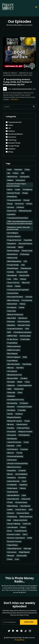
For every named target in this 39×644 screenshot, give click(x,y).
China (20, 393)
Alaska (18, 286)
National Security (25, 211)
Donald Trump (27, 251)
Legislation (11, 214)
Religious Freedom (26, 432)
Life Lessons (12, 552)
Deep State (28, 75)
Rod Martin (11, 410)
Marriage (28, 549)
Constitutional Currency (16, 400)
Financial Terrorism (14, 240)
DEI (23, 173)
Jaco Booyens (13, 527)
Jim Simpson (12, 371)
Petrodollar (12, 247)
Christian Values (21, 502)
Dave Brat (11, 446)
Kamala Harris (13, 254)
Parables (24, 378)
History (30, 204)
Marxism (11, 368)
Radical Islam (12, 304)
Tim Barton (24, 403)
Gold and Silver (13, 293)
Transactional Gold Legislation (18, 290)
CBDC (10, 389)
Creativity (22, 471)
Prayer (27, 421)
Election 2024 (24, 276)
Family (10, 559)
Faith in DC (27, 524)
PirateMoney (28, 190)
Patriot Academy (24, 322)
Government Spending (15, 456)
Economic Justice (14, 534)
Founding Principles (25, 407)
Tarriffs (10, 414)
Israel (27, 442)
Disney (10, 286)
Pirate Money (12, 197)
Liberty (22, 307)
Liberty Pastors (22, 424)
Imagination (12, 471)
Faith (25, 357)
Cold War (11, 272)
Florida (20, 453)
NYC (31, 510)
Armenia (29, 297)
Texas (28, 382)
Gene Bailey (27, 364)
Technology (12, 140)
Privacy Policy (19, 640)
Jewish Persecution (14, 442)
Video (28, 170)
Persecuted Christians (15, 297)
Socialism (22, 478)
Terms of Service (14, 283)
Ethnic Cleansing (13, 300)
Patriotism (11, 322)
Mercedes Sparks (14, 364)
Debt (9, 520)
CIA (26, 261)
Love (17, 559)
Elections (11, 513)
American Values (23, 513)
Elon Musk (8, 75)
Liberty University (14, 481)
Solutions (12, 131)
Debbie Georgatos (14, 350)
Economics (12, 137)
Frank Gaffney (12, 343)
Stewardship (19, 389)
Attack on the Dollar (21, 520)
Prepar (25, 193)
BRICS (21, 247)
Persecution (12, 435)
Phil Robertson (24, 435)
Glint (24, 495)
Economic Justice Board (16, 538)
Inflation (10, 180)
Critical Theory (21, 510)
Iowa (9, 279)
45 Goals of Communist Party (18, 463)
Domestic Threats (10, 73)
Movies (10, 474)
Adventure (19, 170)
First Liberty (12, 432)
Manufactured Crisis (15, 375)
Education (11, 407)
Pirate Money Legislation (23, 332)
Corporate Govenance (15, 329)
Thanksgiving (12, 517)
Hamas (23, 304)
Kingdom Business (14, 417)
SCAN (30, 538)
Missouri (11, 453)
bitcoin (10, 190)
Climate (27, 200)
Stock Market (12, 276)
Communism (12, 460)
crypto (18, 190)
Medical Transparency (15, 315)
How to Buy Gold (13, 499)
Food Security (27, 300)
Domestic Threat (24, 325)
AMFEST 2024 (12, 336)
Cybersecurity (12, 258)
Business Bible (13, 378)
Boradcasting (12, 403)
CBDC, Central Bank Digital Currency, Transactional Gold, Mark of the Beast (19, 223)
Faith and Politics (23, 428)
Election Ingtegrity (14, 357)
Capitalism (24, 485)
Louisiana (24, 449)
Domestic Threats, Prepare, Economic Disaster (16, 185)
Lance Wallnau (13, 361)
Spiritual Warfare (13, 495)
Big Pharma (23, 318)
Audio (10, 170)
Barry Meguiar (13, 354)
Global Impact (12, 488)
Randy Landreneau (14, 346)
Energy (11, 152)
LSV (10, 128)
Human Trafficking (14, 524)
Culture (11, 125)
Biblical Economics (14, 467)
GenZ (24, 481)
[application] (19, 89)
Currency (11, 207)
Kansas (23, 279)
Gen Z (25, 534)
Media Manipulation (14, 261)
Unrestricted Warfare (15, 134)
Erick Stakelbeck (22, 474)
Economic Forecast (14, 542)
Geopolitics (12, 478)
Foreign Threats (14, 146)
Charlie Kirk (26, 499)
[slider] (22, 89)
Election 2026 (22, 556)
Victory (23, 527)
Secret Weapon (13, 233)
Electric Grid (12, 211)
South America (13, 492)
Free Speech (12, 307)
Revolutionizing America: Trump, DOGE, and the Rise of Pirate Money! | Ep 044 (17, 82)
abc (9, 173)
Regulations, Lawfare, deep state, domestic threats (18, 228)
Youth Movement (21, 531)
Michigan (11, 556)
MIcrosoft (26, 283)
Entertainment (26, 268)
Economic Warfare (14, 237)
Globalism (12, 149)
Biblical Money (13, 506)
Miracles (11, 424)
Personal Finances (26, 244)
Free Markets (12, 485)
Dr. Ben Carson (13, 339)
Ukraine (23, 488)
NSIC (9, 332)
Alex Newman (26, 506)
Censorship (12, 311)
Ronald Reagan (13, 268)
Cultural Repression (14, 549)
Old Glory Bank (25, 336)
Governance (21, 180)
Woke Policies (13, 177)
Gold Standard (13, 449)
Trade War (22, 410)
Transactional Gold (15, 122)
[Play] (5, 89)
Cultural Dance (13, 545)
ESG (27, 329)
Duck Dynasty (12, 439)
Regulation (11, 325)
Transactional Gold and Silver (18, 218)
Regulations (18, 75)
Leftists (10, 510)
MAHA (20, 382)
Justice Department (25, 385)
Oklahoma (11, 385)
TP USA (10, 502)
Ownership (11, 393)
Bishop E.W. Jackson (15, 421)
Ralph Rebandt (25, 552)
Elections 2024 (22, 272)
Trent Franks (25, 339)
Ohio (16, 279)
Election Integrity (13, 251)
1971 (19, 446)
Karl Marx (20, 368)
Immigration (25, 177)
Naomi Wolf (12, 318)
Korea (10, 531)
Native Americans (26, 517)
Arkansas (19, 414)
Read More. (15, 99)
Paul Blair (11, 428)
